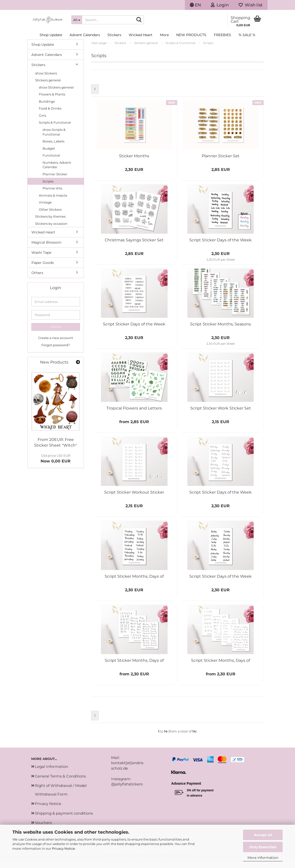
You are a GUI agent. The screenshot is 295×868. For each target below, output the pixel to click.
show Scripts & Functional (54, 139)
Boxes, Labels (53, 148)
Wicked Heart (141, 35)
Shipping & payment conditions (64, 820)
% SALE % (247, 35)
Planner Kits (52, 195)
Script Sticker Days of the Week (221, 247)
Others (37, 279)
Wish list (251, 5)
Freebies (222, 35)
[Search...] (77, 20)
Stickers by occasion (51, 230)
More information (263, 858)
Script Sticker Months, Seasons (221, 331)
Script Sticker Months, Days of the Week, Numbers (134, 583)
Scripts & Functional (55, 129)
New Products (191, 35)
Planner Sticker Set (221, 163)
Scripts (48, 188)
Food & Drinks (50, 115)
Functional (51, 162)
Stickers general (48, 87)
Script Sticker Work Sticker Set (221, 415)
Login (56, 333)
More (164, 35)
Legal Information (51, 773)
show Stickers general (56, 94)
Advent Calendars (85, 35)
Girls (42, 122)
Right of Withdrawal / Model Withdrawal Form (61, 797)
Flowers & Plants (52, 101)
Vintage (45, 209)
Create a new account (56, 344)
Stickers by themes (50, 223)
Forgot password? (56, 351)
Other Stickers (50, 216)
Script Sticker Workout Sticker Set (134, 499)
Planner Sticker (55, 181)
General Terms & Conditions (60, 783)
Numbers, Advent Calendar (57, 171)
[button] (195, 5)
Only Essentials (263, 847)
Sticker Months (134, 163)
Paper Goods (43, 269)
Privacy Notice (63, 848)
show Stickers (46, 80)
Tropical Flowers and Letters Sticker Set (134, 415)
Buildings (47, 108)
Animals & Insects (53, 202)
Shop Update (51, 35)
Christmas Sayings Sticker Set (134, 247)
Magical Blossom (46, 249)
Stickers (114, 35)
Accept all (263, 835)
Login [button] (220, 5)
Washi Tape (41, 259)
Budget (49, 155)
